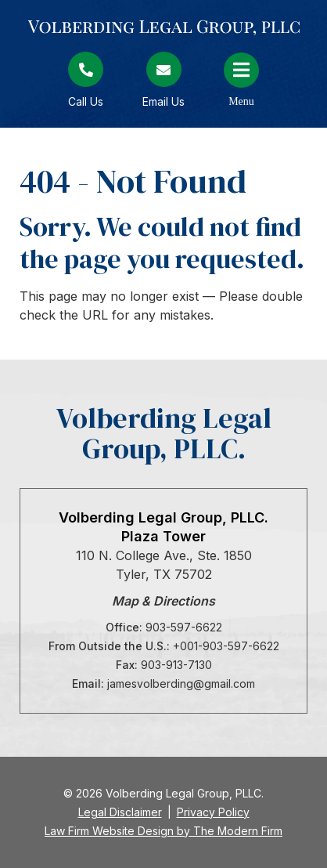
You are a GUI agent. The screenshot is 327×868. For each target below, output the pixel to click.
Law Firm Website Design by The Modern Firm (163, 831)
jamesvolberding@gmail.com (181, 684)
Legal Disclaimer (120, 812)
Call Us (86, 101)
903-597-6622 (184, 627)
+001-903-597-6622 (226, 646)
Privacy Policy (213, 812)
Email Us (163, 101)
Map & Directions (163, 601)
